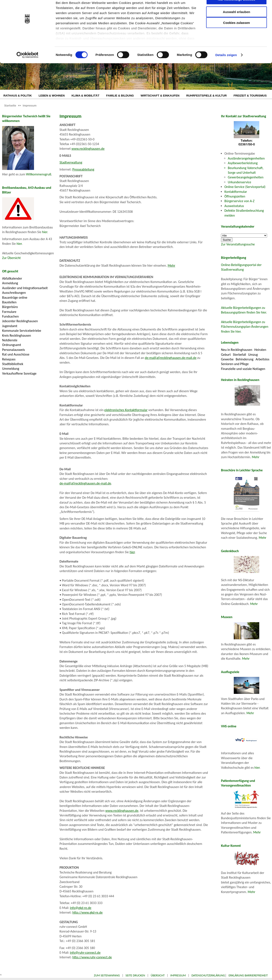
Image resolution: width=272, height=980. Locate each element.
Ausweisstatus (234, 206)
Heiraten (260, 350)
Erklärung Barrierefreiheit (248, 975)
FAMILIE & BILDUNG (120, 96)
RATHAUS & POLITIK (18, 96)
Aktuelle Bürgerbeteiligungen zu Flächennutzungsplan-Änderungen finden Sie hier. (245, 327)
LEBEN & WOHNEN (52, 96)
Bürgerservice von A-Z (239, 201)
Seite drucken (135, 975)
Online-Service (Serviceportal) (245, 187)
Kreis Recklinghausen (17, 335)
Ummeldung (11, 369)
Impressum (30, 105)
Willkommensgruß (39, 174)
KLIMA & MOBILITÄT (85, 96)
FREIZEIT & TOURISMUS (250, 96)
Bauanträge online (15, 297)
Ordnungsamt (12, 345)
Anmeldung (10, 283)
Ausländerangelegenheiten (246, 158)
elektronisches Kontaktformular (126, 410)
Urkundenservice (239, 182)
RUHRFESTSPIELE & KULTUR (206, 96)
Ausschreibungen (14, 293)
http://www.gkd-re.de (88, 912)
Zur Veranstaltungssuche (238, 244)
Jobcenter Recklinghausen (20, 321)
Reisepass (9, 359)
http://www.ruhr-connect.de (92, 957)
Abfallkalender (12, 278)
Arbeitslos (263, 359)
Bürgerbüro (10, 307)
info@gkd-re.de (81, 908)
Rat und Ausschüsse (16, 354)
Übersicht (158, 975)
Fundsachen (10, 316)
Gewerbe (227, 359)
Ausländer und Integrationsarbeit (25, 288)
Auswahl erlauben (237, 24)
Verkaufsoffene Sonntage (19, 373)
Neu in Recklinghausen (237, 350)
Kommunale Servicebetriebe (22, 331)
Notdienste (10, 340)
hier (45, 232)
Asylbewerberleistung (243, 163)
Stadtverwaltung (71, 162)
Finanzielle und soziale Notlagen (243, 369)
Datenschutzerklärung (208, 975)
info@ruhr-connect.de (85, 953)
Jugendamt (10, 326)
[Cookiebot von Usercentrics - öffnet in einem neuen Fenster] (28, 68)
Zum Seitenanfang (107, 975)
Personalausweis (13, 350)
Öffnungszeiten (235, 196)
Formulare (9, 312)
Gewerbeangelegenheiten (246, 177)
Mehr (171, 265)
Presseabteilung (83, 169)
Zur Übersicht (11, 258)
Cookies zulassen (237, 35)
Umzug (253, 355)
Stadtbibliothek (13, 364)
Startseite (10, 105)
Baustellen (9, 302)
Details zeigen (226, 68)
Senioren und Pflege (235, 364)
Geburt (226, 355)
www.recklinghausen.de (88, 149)
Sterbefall (239, 355)
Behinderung (244, 359)
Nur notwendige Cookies (237, 12)
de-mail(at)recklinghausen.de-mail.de (171, 358)
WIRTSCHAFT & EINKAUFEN (160, 96)
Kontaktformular (236, 192)
